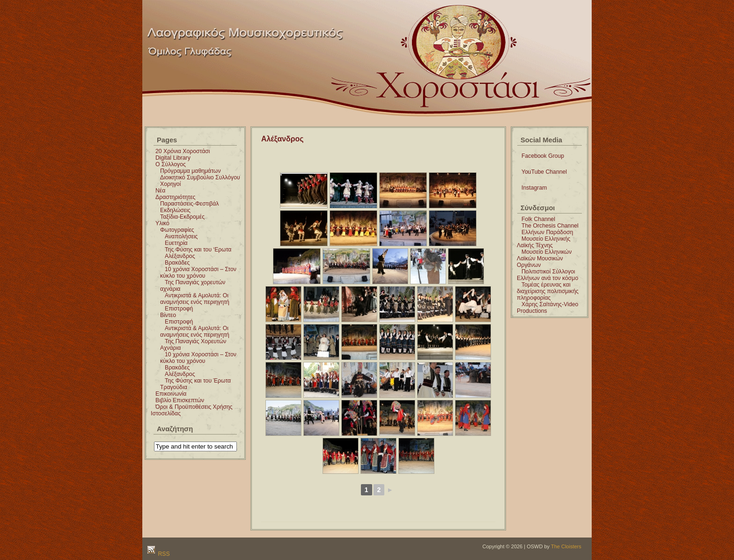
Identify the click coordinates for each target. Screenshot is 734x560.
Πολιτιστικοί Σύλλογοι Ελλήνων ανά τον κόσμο (547, 275)
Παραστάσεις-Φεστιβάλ (189, 204)
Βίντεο (168, 315)
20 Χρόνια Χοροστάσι (183, 151)
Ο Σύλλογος (171, 164)
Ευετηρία (176, 243)
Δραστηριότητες (176, 197)
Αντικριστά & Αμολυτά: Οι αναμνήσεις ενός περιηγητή (195, 299)
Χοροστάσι (401, 11)
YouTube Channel (544, 172)
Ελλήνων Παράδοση (547, 232)
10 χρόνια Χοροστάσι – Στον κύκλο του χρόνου (198, 273)
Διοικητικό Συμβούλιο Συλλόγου (200, 177)
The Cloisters (566, 546)
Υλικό (162, 223)
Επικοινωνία (171, 394)
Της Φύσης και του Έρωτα (198, 381)
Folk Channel (538, 219)
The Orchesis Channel (550, 226)
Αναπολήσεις (181, 236)
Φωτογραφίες (177, 230)
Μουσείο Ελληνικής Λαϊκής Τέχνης (543, 242)
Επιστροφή (179, 309)
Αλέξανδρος (180, 256)
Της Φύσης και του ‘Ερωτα (198, 250)
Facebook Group (543, 156)
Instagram (534, 188)
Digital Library (173, 158)
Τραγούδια (174, 387)
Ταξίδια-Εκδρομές (182, 217)
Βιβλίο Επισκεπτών (180, 400)
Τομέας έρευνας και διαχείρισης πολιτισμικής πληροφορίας (548, 291)
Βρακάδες (177, 263)
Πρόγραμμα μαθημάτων (191, 171)
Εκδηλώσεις (175, 210)
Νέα (160, 191)
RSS (163, 554)
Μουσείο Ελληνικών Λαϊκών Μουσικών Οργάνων (544, 258)
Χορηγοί (170, 184)
